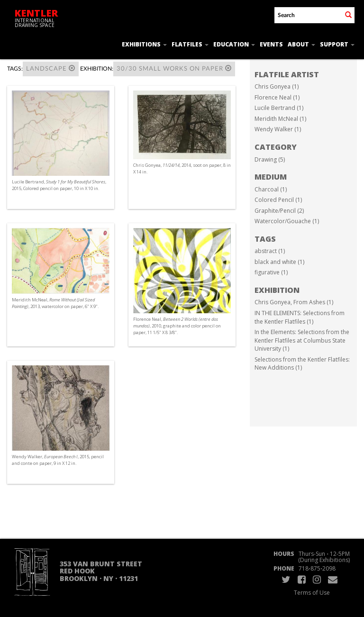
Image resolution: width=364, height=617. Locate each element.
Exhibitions (144, 44)
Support (337, 44)
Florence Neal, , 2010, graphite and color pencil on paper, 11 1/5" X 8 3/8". (177, 326)
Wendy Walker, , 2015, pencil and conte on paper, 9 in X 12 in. (58, 460)
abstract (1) (270, 251)
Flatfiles (190, 44)
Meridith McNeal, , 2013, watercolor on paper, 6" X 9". (55, 303)
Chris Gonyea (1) (277, 86)
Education (234, 44)
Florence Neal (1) (277, 97)
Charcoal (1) (271, 189)
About (301, 44)
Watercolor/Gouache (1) (287, 221)
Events (271, 44)
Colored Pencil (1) (278, 200)
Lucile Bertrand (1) (279, 108)
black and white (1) (279, 262)
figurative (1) (271, 272)
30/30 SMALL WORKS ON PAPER (174, 68)
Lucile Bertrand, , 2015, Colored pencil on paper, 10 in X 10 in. (59, 185)
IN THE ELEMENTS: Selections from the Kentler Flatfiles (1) (300, 317)
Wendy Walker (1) (278, 129)
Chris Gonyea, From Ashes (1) (294, 302)
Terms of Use (312, 593)
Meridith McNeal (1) (280, 119)
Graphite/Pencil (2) (279, 211)
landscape (51, 68)
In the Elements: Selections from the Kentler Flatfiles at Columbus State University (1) (302, 340)
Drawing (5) (270, 159)
